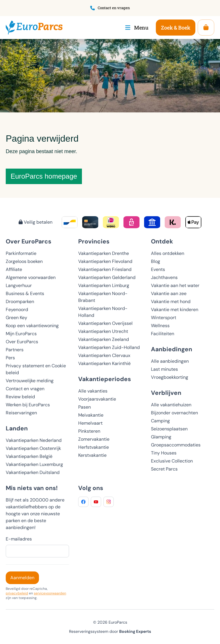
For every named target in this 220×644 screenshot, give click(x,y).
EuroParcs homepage (44, 176)
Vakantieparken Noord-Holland (103, 312)
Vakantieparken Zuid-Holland (109, 347)
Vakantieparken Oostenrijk (33, 448)
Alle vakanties (93, 391)
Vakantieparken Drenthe (104, 253)
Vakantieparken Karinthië (104, 363)
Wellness (160, 326)
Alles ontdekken (168, 253)
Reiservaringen (21, 413)
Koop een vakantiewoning (32, 326)
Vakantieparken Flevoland (105, 261)
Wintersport (164, 318)
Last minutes (164, 369)
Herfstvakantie (94, 447)
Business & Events (25, 293)
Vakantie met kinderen (175, 310)
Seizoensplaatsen (169, 429)
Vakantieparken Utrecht (103, 331)
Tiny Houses (164, 453)
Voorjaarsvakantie (97, 399)
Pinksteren (89, 431)
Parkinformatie (21, 253)
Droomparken (20, 301)
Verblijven (166, 393)
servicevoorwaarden (50, 593)
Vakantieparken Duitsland (33, 472)
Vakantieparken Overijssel (105, 323)
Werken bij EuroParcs (28, 405)
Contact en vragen (25, 389)
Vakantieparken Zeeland (104, 339)
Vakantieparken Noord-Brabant (103, 297)
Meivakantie (91, 415)
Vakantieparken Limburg (104, 285)
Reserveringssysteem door (110, 631)
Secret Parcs (164, 469)
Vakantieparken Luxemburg (34, 464)
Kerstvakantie (92, 455)
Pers (10, 358)
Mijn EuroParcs (21, 334)
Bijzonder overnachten (174, 413)
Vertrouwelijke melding (30, 381)
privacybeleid (17, 593)
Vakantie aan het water (175, 285)
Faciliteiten (163, 334)
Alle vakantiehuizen (171, 405)
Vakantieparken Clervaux (104, 355)
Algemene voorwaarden (31, 277)
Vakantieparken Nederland (34, 440)
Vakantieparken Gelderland (107, 277)
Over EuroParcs (22, 342)
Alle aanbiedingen (170, 361)
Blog (156, 261)
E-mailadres (19, 539)
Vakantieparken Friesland (105, 269)
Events (158, 269)
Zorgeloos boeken (24, 261)
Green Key (16, 318)
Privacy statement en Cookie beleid (36, 369)
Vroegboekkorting (170, 377)
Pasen (85, 407)
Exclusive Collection (172, 461)
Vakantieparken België (29, 456)
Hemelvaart (90, 423)
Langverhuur (19, 285)
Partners (15, 350)
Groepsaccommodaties (176, 445)
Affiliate (14, 269)
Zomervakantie (94, 439)
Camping (160, 421)
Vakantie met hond (171, 301)
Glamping (161, 437)
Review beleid (20, 397)
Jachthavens (164, 277)
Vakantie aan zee (169, 293)
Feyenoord (17, 310)
